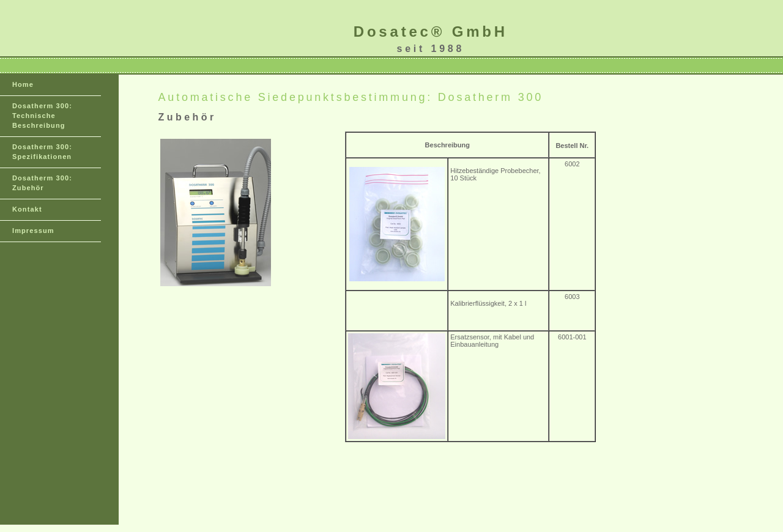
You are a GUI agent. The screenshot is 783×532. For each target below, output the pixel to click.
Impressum (33, 231)
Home (23, 84)
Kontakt (27, 209)
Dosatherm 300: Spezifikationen (42, 152)
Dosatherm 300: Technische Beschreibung (42, 116)
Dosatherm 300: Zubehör (42, 183)
